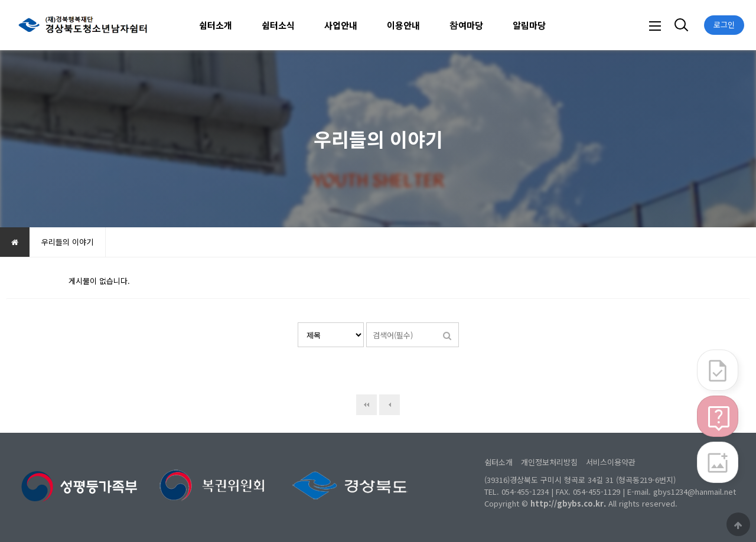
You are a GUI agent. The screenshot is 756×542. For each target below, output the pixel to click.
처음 (366, 405)
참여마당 (466, 25)
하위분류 (238, 25)
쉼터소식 (278, 25)
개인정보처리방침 (549, 462)
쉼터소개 (216, 25)
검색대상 (298, 323)
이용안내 (403, 25)
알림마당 (529, 25)
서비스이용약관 (611, 462)
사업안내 (341, 25)
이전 (390, 405)
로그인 (724, 25)
